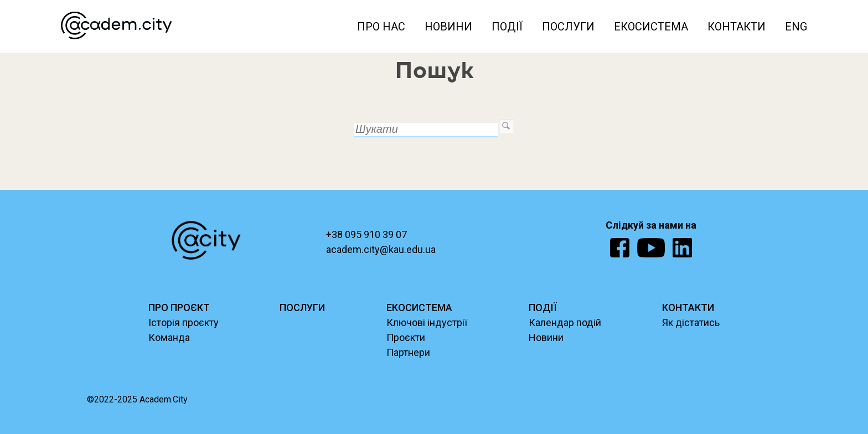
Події (507, 27)
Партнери (408, 352)
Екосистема (651, 27)
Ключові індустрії (427, 322)
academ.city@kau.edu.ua (381, 249)
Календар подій (565, 322)
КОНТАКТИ (688, 308)
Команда (169, 337)
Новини (448, 27)
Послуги (568, 27)
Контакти (737, 27)
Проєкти (406, 337)
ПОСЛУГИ (302, 308)
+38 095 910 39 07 (366, 234)
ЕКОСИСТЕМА (419, 308)
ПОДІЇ (543, 308)
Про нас (381, 27)
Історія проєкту (184, 322)
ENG (796, 27)
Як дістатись (691, 322)
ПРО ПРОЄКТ (179, 308)
